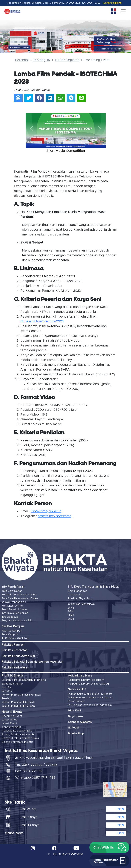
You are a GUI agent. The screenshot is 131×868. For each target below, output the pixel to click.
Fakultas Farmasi (13, 645)
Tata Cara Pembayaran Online (20, 599)
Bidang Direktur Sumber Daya (20, 738)
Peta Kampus (10, 634)
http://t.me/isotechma (54, 516)
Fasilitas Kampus (12, 631)
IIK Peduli (74, 728)
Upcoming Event (12, 716)
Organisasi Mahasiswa (81, 604)
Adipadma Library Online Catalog (88, 684)
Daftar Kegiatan (67, 60)
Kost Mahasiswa (78, 591)
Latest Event (9, 724)
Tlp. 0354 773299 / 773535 (36, 765)
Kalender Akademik (80, 722)
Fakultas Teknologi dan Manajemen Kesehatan (32, 662)
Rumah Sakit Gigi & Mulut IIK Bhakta (90, 694)
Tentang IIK (41, 60)
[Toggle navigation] (123, 11)
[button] (32, 129)
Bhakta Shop (76, 734)
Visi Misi (6, 687)
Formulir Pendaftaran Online (19, 595)
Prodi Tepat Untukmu (15, 610)
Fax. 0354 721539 (29, 771)
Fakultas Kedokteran (15, 668)
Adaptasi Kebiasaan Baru (17, 731)
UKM (71, 619)
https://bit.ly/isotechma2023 (42, 321)
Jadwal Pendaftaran (14, 602)
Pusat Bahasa (76, 701)
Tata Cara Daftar (12, 591)
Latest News (9, 720)
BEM (71, 612)
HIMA (71, 615)
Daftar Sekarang (112, 3)
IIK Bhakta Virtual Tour (15, 638)
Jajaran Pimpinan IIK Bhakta (18, 702)
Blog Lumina (76, 717)
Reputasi (7, 691)
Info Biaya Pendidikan (15, 613)
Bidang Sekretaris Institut (17, 742)
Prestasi (6, 698)
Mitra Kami (74, 711)
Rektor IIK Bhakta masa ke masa (21, 695)
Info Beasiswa (10, 617)
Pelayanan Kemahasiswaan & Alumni (90, 698)
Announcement (11, 727)
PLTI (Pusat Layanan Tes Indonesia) (90, 705)
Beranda (21, 60)
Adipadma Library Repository (86, 680)
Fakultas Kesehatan (14, 650)
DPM (71, 608)
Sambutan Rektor (12, 684)
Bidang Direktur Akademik (18, 735)
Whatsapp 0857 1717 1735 (35, 778)
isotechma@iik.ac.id (46, 511)
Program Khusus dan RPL (17, 621)
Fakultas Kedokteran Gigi (18, 656)
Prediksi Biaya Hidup (81, 599)
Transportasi (76, 595)
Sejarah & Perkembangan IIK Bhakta (24, 680)
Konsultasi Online (12, 606)
